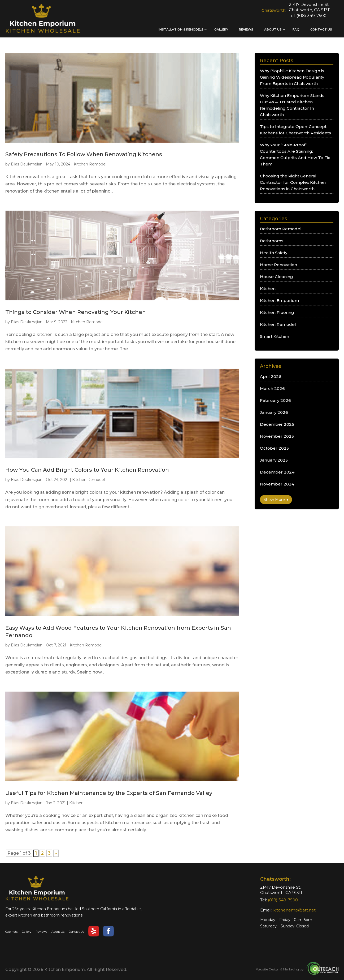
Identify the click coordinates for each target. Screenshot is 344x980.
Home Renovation (278, 265)
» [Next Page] (56, 853)
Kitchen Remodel (90, 164)
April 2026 (271, 376)
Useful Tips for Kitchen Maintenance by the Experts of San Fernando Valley (109, 793)
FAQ (296, 29)
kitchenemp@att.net (294, 910)
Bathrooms (272, 241)
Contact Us (321, 29)
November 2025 (277, 436)
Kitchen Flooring (277, 312)
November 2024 (277, 484)
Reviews (246, 29)
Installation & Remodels (181, 29)
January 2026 (274, 412)
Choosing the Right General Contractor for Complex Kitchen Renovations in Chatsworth (293, 182)
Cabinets (11, 932)
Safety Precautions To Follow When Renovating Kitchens (84, 154)
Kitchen (76, 803)
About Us (273, 29)
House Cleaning (276, 277)
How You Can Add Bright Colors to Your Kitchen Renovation (87, 470)
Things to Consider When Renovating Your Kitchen (76, 312)
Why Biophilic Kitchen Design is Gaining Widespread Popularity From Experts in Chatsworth (292, 77)
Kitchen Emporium (279, 301)
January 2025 (274, 460)
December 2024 (277, 472)
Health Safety (274, 253)
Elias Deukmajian (27, 164)
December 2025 (277, 424)
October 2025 (274, 448)
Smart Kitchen (275, 336)
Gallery (221, 29)
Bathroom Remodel (281, 229)
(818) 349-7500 (312, 16)
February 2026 (275, 400)
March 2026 (272, 388)
